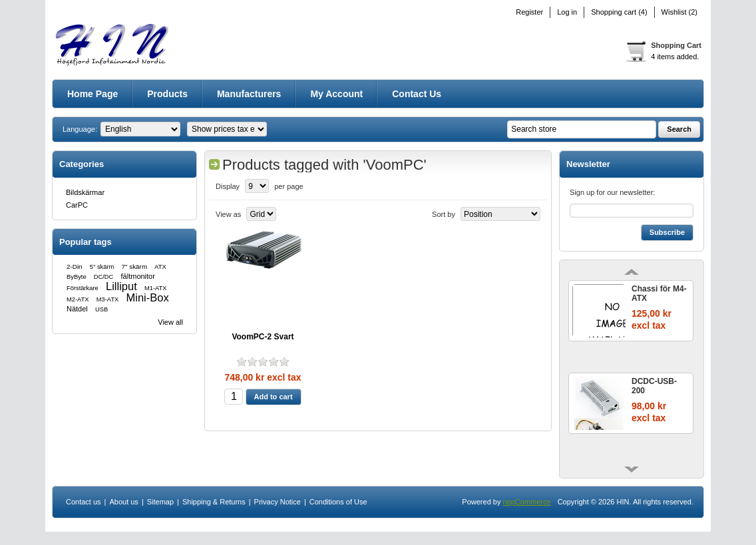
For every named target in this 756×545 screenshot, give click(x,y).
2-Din (75, 267)
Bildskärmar (85, 192)
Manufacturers (249, 94)
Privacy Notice (278, 502)
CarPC (77, 205)
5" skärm (102, 267)
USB (101, 309)
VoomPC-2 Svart (263, 337)
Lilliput (121, 286)
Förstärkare (83, 288)
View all (170, 322)
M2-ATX (78, 299)
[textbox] (582, 129)
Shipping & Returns (214, 502)
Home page (93, 94)
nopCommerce (527, 502)
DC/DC (104, 277)
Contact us (417, 94)
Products (167, 94)
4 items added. (675, 57)
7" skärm (135, 267)
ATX (160, 267)
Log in (567, 12)
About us (123, 502)
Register (529, 12)
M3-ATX (108, 299)
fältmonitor (138, 276)
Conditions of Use (338, 502)
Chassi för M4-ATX (659, 293)
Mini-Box (148, 297)
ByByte (77, 277)
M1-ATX (156, 288)
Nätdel (77, 309)
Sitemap (160, 502)
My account (336, 94)
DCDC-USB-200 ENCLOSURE (657, 387)
